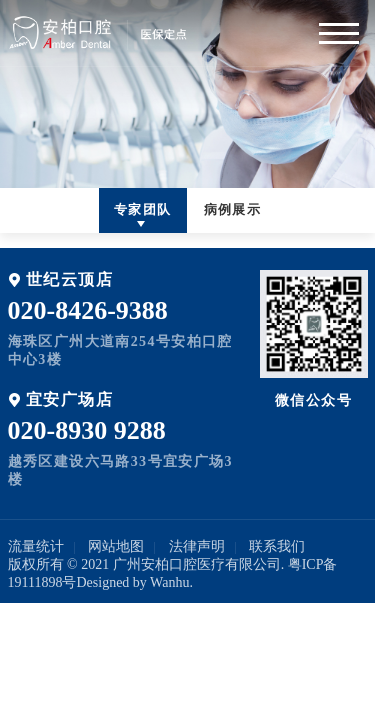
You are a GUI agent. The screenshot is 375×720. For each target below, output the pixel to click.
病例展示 (233, 209)
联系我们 (277, 546)
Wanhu (169, 582)
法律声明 (197, 546)
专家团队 (143, 209)
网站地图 (116, 546)
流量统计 (36, 546)
